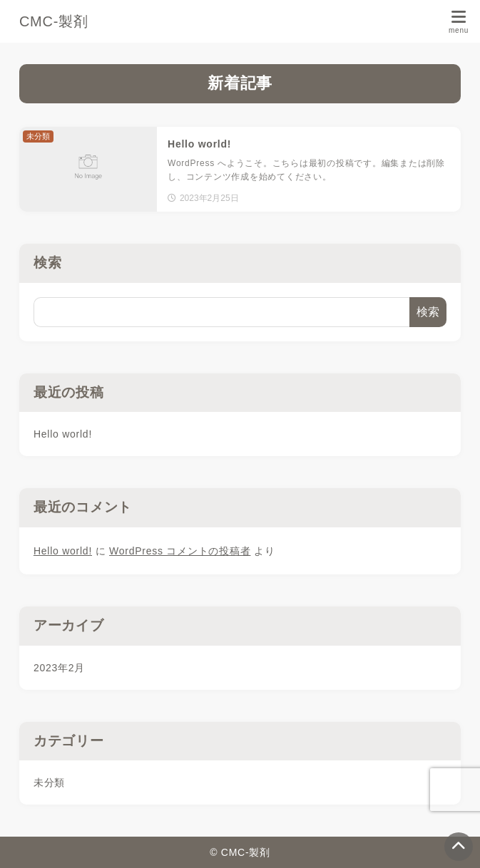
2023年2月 (59, 668)
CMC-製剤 (54, 21)
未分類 (49, 782)
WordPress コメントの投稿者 (180, 551)
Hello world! (63, 434)
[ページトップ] (459, 847)
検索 (48, 263)
